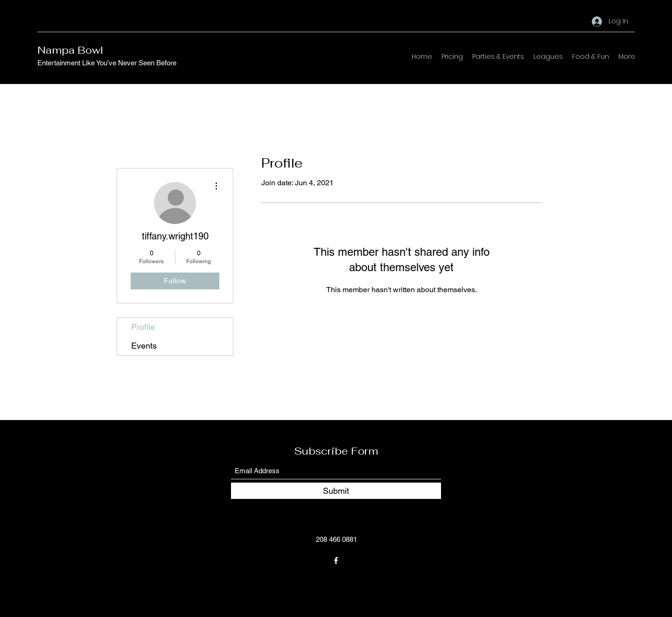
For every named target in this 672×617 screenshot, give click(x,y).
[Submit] (336, 491)
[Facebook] (336, 561)
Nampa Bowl (70, 50)
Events (144, 346)
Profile (143, 327)
